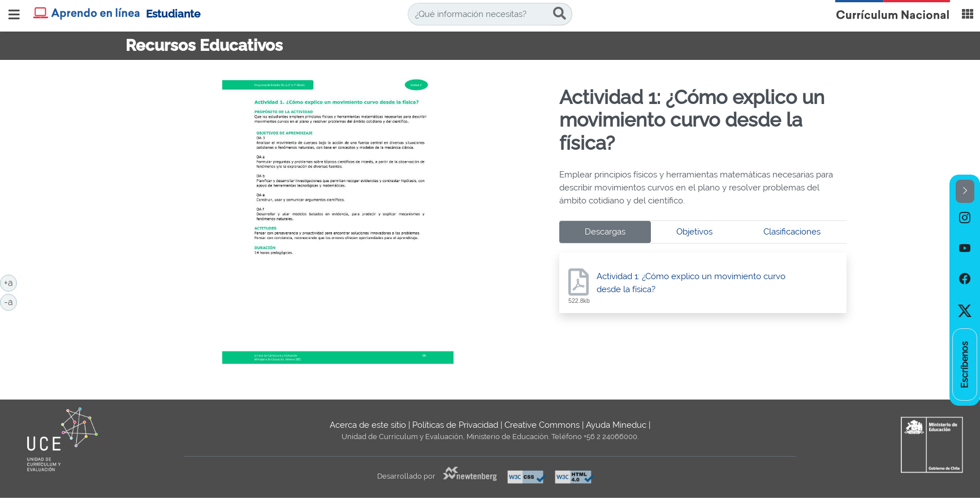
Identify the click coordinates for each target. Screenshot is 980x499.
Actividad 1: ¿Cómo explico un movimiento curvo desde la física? (691, 283)
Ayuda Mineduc (616, 425)
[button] (965, 191)
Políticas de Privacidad (455, 425)
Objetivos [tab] (694, 232)
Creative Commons (542, 425)
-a (10, 301)
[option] (965, 218)
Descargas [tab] (605, 232)
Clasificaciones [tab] (792, 232)
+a (10, 282)
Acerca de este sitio (368, 425)
